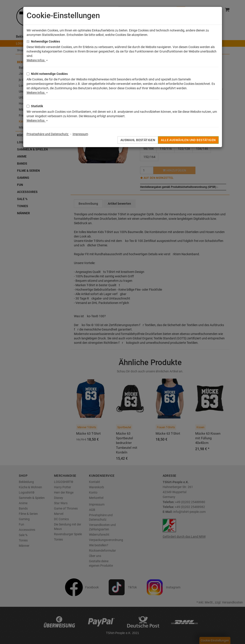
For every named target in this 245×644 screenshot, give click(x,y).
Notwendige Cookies (45, 41)
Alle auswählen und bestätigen (188, 140)
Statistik (37, 106)
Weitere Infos (37, 60)
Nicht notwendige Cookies (49, 74)
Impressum (80, 134)
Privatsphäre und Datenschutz (48, 134)
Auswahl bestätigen (138, 140)
